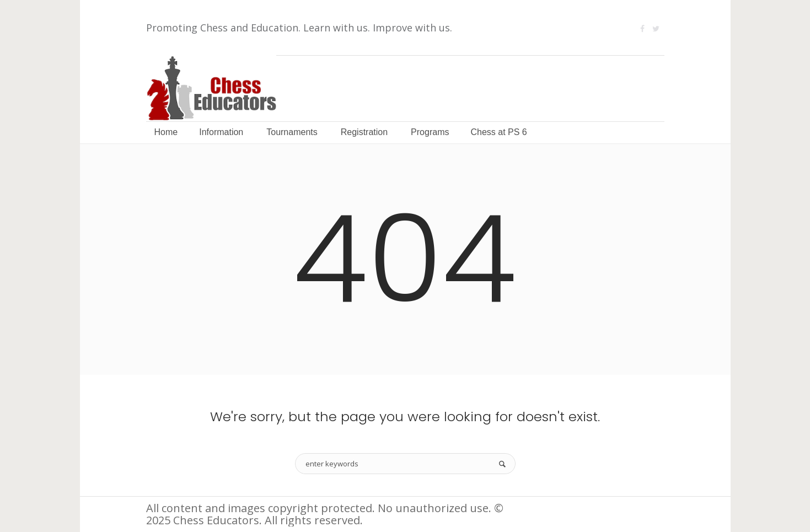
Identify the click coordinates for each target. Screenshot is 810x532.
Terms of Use (632, 509)
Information (557, 509)
